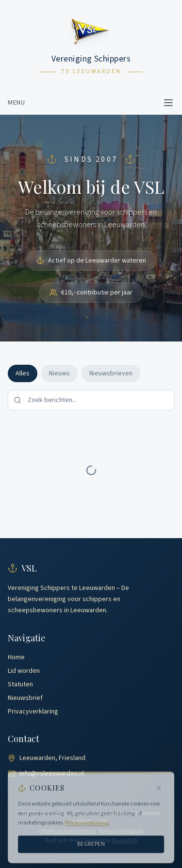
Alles (23, 373)
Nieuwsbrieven (111, 373)
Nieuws (59, 373)
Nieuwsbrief (25, 698)
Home (16, 657)
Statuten (20, 684)
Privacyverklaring (33, 712)
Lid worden (24, 671)
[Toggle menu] (168, 103)
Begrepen (91, 846)
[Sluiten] (159, 790)
